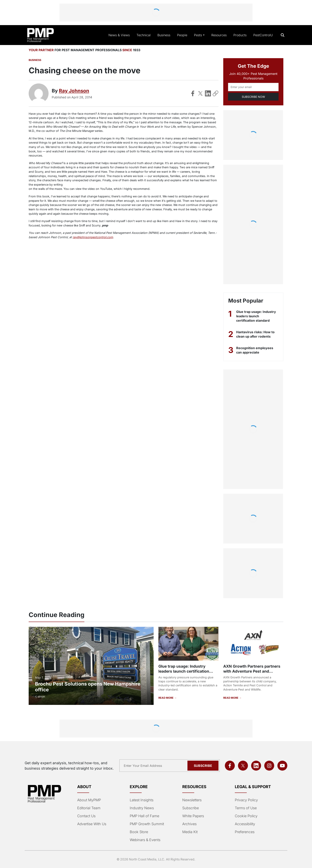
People (182, 35)
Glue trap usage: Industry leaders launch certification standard (256, 316)
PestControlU (263, 35)
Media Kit (190, 832)
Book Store (139, 832)
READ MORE (166, 698)
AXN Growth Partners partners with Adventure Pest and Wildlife (252, 671)
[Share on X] (200, 93)
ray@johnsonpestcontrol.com (93, 237)
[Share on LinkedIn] (208, 93)
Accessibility (245, 824)
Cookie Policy (246, 816)
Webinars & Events (145, 840)
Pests (198, 35)
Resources (219, 35)
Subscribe (191, 808)
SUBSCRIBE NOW (253, 97)
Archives (189, 824)
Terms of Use (246, 808)
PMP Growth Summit (147, 824)
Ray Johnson (74, 91)
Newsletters (192, 800)
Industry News (142, 808)
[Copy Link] (215, 93)
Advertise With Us (92, 824)
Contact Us (86, 816)
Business (164, 35)
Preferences (245, 832)
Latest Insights (142, 800)
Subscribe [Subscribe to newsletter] (203, 766)
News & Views (119, 35)
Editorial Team (89, 808)
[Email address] (253, 87)
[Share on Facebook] (193, 93)
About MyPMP (89, 800)
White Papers (193, 816)
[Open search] (283, 35)
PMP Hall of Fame (144, 816)
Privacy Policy (246, 800)
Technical (144, 35)
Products (240, 35)
